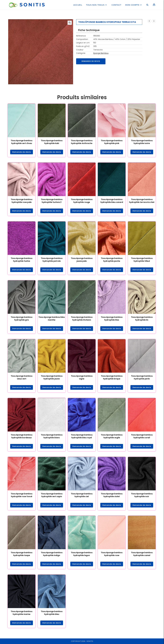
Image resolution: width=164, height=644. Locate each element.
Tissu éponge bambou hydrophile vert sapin (52, 497)
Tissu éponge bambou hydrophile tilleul (142, 260)
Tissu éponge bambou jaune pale (82, 260)
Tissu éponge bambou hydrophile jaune (52, 378)
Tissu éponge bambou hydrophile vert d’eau (22, 142)
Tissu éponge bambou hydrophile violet (112, 497)
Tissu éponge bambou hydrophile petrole (52, 260)
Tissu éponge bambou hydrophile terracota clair (142, 201)
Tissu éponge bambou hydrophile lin (142, 319)
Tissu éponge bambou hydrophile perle (142, 378)
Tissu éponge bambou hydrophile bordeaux (22, 438)
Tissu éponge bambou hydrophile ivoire (142, 142)
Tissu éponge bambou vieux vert (22, 378)
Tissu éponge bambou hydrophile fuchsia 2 (52, 201)
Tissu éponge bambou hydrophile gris (22, 319)
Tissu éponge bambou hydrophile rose (112, 556)
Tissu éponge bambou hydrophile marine (22, 615)
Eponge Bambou (101, 53)
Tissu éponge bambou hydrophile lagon (82, 556)
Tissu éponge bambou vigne (82, 378)
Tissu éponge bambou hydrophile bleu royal (82, 438)
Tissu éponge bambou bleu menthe (52, 319)
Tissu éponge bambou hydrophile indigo (52, 556)
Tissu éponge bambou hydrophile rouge (82, 201)
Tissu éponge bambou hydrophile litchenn (82, 319)
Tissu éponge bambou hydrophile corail (142, 438)
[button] (70, 23)
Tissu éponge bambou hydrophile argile (112, 438)
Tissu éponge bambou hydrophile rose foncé (22, 497)
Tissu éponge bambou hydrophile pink (112, 142)
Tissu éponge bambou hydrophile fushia (22, 260)
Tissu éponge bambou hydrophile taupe (22, 556)
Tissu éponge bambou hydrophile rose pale (22, 201)
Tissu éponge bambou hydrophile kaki (52, 142)
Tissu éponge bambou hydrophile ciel (82, 497)
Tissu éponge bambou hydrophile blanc (52, 438)
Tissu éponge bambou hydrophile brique (112, 378)
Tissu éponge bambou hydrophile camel (142, 556)
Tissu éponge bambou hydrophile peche (112, 260)
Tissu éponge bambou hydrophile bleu (52, 615)
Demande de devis (92, 61)
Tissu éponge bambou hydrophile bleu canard (112, 201)
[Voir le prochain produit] (154, 21)
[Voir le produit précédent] (149, 21)
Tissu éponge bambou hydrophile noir (142, 497)
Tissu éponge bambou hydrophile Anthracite (82, 142)
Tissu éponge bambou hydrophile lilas (112, 319)
